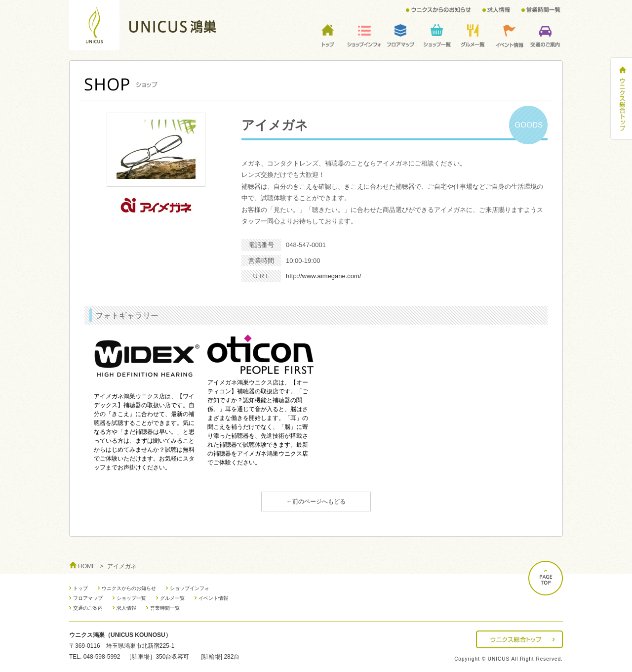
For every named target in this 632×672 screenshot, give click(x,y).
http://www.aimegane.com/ (323, 276)
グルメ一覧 (172, 598)
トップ (80, 588)
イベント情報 (213, 598)
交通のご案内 (88, 608)
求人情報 (126, 608)
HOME (87, 566)
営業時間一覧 (165, 608)
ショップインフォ (190, 588)
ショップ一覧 (131, 598)
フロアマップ (88, 598)
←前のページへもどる (316, 502)
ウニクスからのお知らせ (129, 588)
